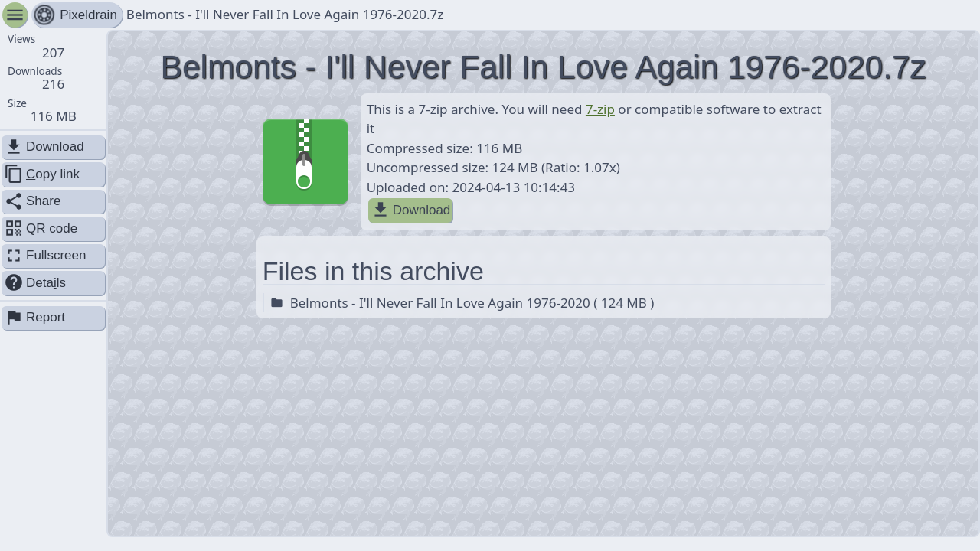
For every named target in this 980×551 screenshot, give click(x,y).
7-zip (600, 109)
